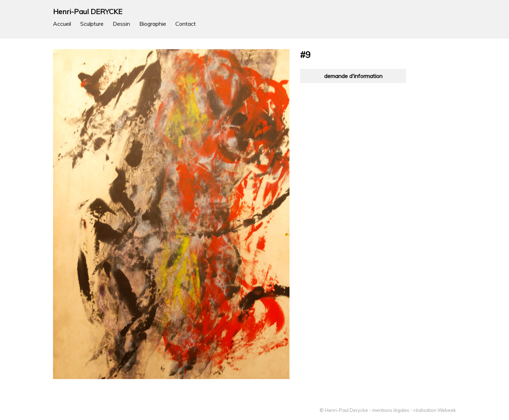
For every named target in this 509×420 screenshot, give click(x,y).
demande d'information (353, 76)
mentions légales (391, 410)
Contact (186, 24)
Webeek (447, 410)
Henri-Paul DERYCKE (88, 11)
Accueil (62, 24)
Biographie (153, 24)
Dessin (121, 24)
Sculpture (92, 24)
